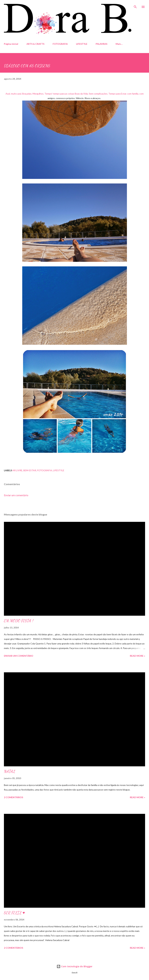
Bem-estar (30, 470)
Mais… (119, 44)
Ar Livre (17, 470)
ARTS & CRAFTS (35, 44)
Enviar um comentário (16, 495)
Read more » (137, 656)
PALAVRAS (101, 44)
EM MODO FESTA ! (19, 621)
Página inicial (11, 44)
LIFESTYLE (82, 44)
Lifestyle (59, 470)
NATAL (10, 771)
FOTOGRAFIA (60, 44)
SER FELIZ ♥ (14, 913)
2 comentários (13, 797)
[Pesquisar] (135, 6)
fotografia (45, 470)
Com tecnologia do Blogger (74, 966)
